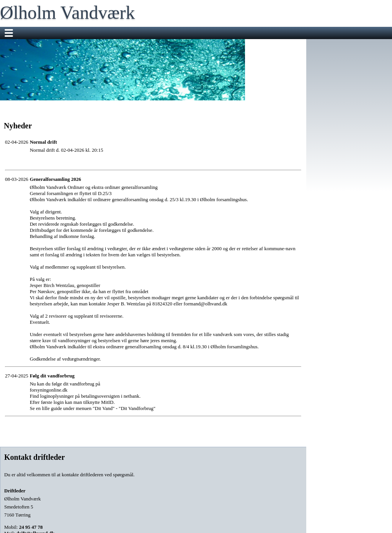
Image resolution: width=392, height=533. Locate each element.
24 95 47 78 (31, 527)
